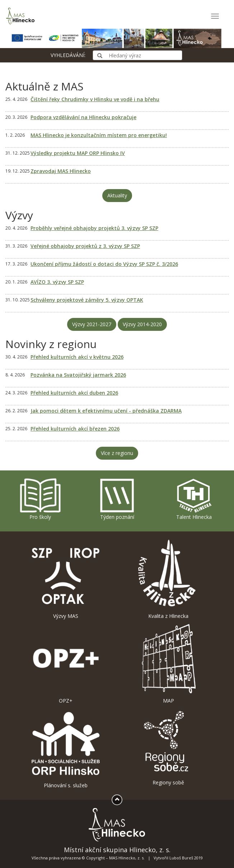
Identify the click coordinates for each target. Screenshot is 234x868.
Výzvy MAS (66, 579)
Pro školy (40, 499)
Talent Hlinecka (194, 499)
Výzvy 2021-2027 (92, 324)
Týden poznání (117, 499)
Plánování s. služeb (66, 748)
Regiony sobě (168, 747)
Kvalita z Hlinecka (168, 579)
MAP (168, 664)
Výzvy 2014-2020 (142, 324)
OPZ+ (66, 664)
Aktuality (117, 195)
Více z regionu (117, 453)
